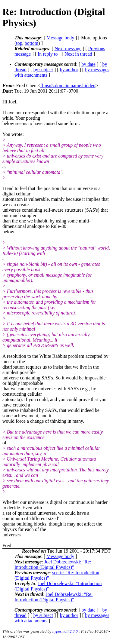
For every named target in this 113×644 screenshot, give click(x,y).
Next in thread (78, 54)
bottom (31, 43)
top (19, 43)
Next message (68, 49)
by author (69, 70)
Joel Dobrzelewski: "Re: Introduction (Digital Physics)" (53, 564)
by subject (43, 70)
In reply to (48, 54)
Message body (60, 38)
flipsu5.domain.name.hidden (68, 86)
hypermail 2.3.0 (65, 631)
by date (88, 64)
